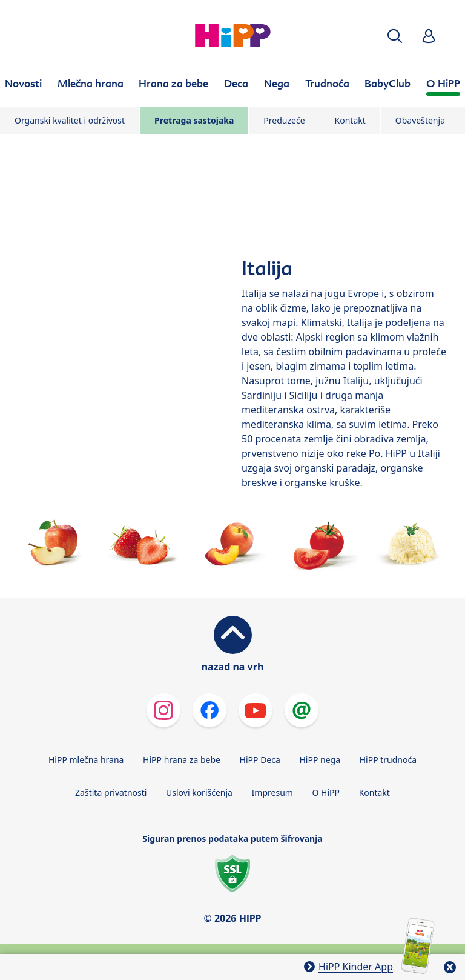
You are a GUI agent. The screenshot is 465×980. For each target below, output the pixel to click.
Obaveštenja (420, 120)
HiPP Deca (260, 760)
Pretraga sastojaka (194, 120)
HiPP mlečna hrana (86, 760)
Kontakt (350, 120)
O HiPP (326, 792)
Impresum (272, 792)
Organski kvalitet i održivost (70, 120)
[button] (395, 36)
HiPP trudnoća (388, 760)
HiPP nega (320, 760)
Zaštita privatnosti (111, 792)
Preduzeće (284, 120)
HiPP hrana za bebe (182, 760)
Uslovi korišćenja (199, 792)
